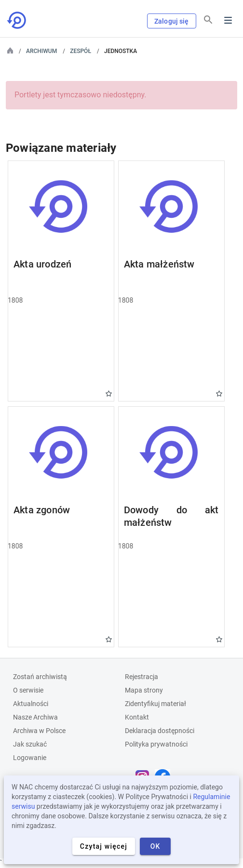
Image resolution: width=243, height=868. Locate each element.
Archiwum (41, 51)
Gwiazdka (109, 394)
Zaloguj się (172, 21)
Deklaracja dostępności (160, 731)
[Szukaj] (208, 20)
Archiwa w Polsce (39, 731)
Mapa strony (144, 690)
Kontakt (137, 717)
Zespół (81, 51)
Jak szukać (30, 744)
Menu (228, 20)
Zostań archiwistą (40, 677)
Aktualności (31, 704)
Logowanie (30, 758)
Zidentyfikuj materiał (155, 704)
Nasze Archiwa (35, 717)
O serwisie (28, 690)
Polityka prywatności (156, 744)
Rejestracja (142, 677)
